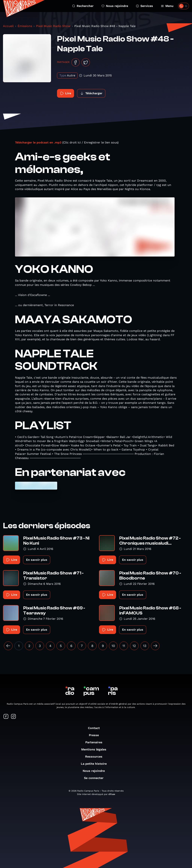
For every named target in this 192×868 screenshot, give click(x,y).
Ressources (96, 757)
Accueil (8, 26)
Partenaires (96, 742)
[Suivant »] (155, 646)
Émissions (25, 26)
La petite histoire (96, 764)
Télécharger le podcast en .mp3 (38, 142)
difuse (112, 794)
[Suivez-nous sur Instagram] (13, 717)
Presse (96, 735)
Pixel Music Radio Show (53, 26)
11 (124, 646)
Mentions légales (96, 749)
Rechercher (83, 6)
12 (134, 646)
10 (113, 646)
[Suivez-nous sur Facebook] (6, 717)
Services (144, 6)
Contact (96, 728)
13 (145, 646)
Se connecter (96, 778)
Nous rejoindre (115, 6)
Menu (167, 6)
